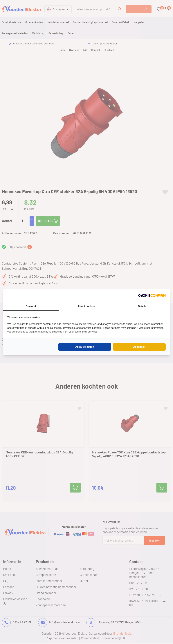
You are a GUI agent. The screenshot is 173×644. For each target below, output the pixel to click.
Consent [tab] (31, 306)
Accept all (139, 347)
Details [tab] (142, 306)
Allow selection (85, 347)
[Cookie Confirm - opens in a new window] (152, 295)
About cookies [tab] (86, 306)
